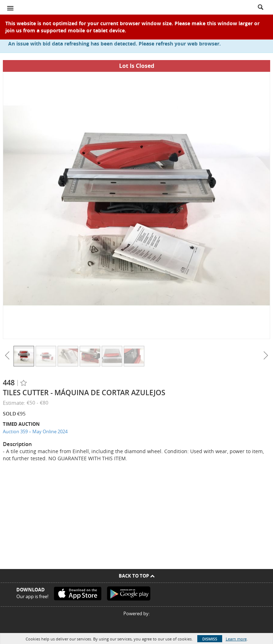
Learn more (236, 639)
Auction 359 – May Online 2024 (35, 431)
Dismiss (210, 639)
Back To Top (137, 576)
